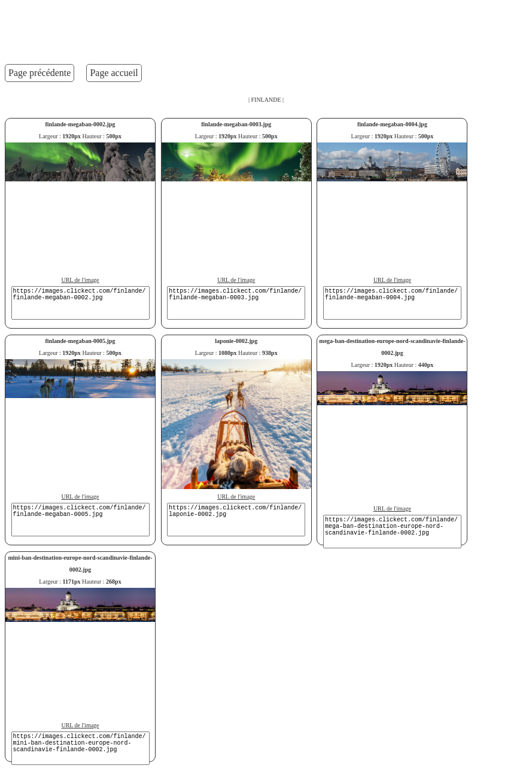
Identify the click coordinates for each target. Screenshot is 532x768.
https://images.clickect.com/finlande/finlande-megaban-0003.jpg (236, 303)
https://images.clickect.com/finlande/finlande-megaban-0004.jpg (392, 303)
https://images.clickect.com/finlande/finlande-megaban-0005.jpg (80, 520)
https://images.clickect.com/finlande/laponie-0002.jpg (236, 520)
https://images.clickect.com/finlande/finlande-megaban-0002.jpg (80, 303)
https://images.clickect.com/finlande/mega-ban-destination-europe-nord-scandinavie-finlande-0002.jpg (392, 532)
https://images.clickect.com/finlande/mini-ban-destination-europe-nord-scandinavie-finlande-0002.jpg (80, 748)
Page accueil (114, 73)
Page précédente (39, 73)
